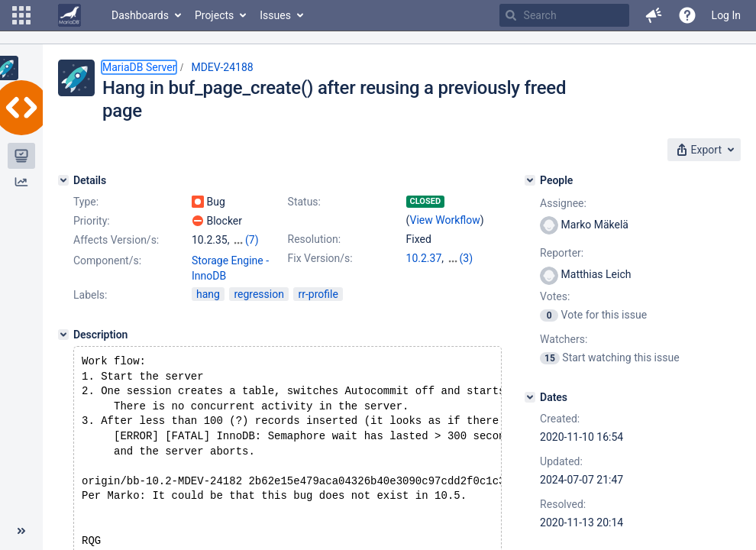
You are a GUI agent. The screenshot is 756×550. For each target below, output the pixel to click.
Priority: (92, 221)
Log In (726, 15)
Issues (275, 15)
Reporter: (562, 253)
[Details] (63, 180)
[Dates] (530, 397)
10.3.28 (465, 258)
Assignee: (563, 203)
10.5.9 (462, 273)
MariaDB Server (139, 67)
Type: (86, 202)
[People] (530, 180)
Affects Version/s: (116, 240)
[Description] (63, 335)
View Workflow (445, 220)
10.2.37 (424, 258)
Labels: (90, 295)
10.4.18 (424, 273)
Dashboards (140, 15)
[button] (21, 15)
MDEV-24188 (222, 67)
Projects (214, 15)
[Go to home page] (69, 15)
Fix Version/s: (320, 258)
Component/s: (107, 260)
